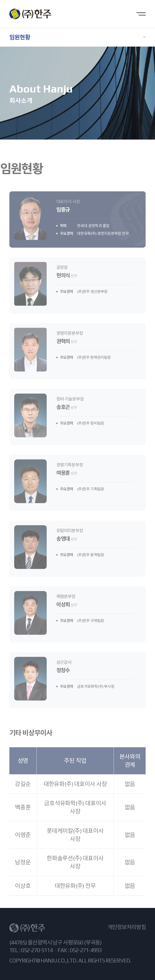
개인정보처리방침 (127, 927)
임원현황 (20, 37)
